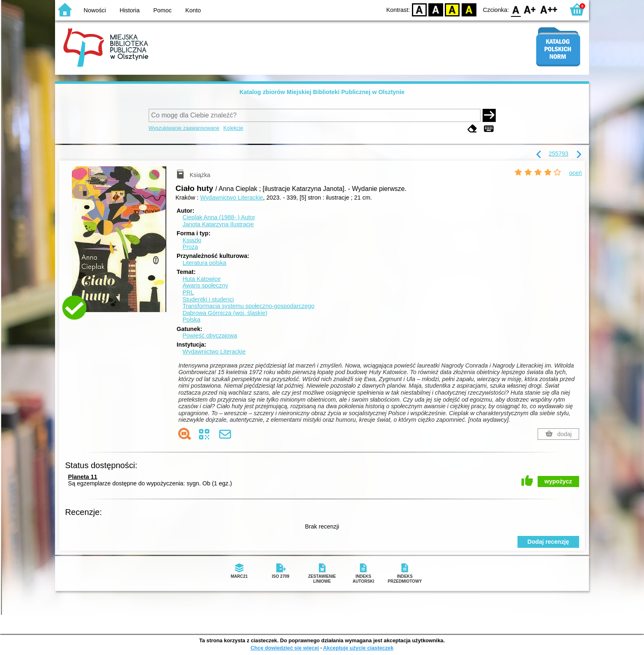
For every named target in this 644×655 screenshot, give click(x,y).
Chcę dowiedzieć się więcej (285, 648)
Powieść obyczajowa (210, 336)
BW (436, 9)
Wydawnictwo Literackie (231, 198)
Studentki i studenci (208, 299)
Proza (190, 247)
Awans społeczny (205, 285)
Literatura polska (204, 263)
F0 (516, 9)
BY (469, 9)
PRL (188, 292)
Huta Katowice (201, 279)
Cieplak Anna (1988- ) (219, 217)
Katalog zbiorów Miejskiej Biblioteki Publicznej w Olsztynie (322, 92)
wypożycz (558, 481)
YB (452, 9)
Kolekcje (233, 128)
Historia (130, 10)
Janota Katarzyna (218, 224)
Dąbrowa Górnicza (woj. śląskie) (225, 313)
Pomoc (162, 10)
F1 (530, 9)
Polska (191, 319)
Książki (192, 240)
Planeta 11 (83, 477)
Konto (193, 10)
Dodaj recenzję (548, 542)
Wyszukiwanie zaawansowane (184, 128)
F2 (549, 9)
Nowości (95, 10)
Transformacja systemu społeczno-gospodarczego (248, 306)
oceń (576, 173)
